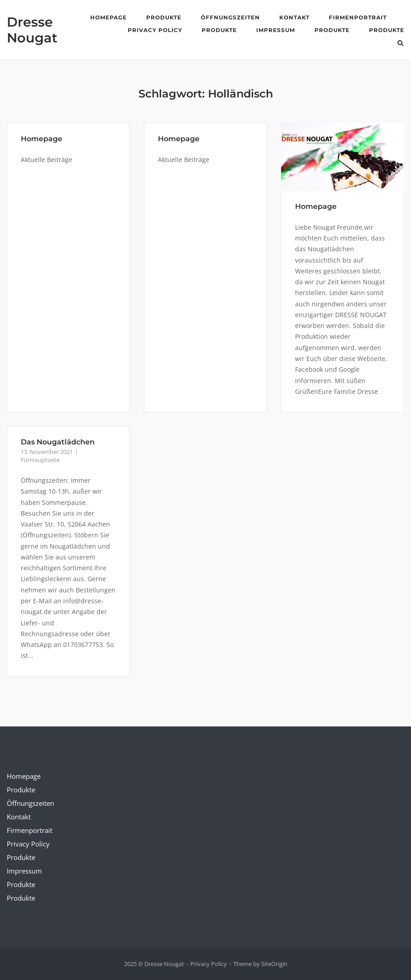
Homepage (109, 17)
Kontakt (294, 17)
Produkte (164, 17)
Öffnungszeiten (230, 17)
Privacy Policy (155, 30)
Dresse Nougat (32, 30)
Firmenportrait (358, 17)
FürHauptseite (40, 460)
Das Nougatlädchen (58, 442)
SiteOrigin (274, 964)
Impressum (276, 30)
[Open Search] (400, 44)
